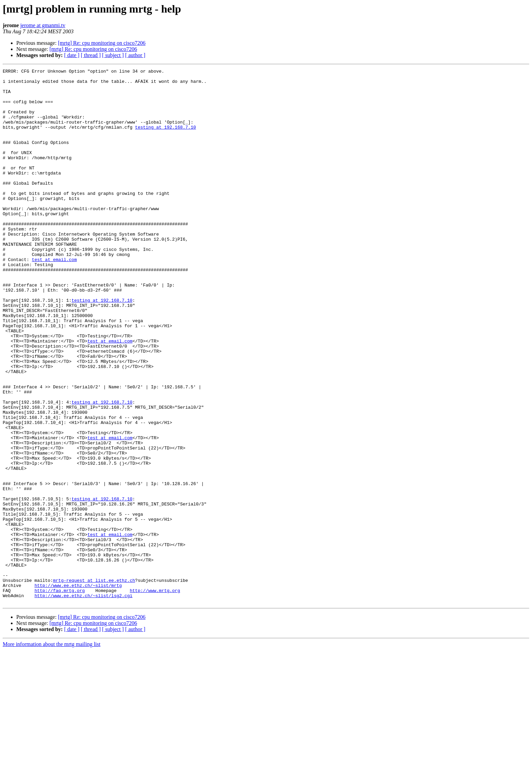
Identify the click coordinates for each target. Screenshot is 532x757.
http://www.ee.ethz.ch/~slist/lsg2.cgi (84, 701)
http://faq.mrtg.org (60, 695)
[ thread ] (91, 55)
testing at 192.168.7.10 (165, 139)
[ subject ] (113, 55)
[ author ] (135, 55)
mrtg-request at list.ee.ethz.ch (94, 683)
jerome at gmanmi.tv (43, 25)
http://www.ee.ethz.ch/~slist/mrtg (78, 689)
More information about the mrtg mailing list (52, 751)
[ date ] (72, 55)
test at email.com (54, 298)
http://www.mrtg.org (155, 695)
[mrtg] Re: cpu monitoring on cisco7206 (102, 43)
